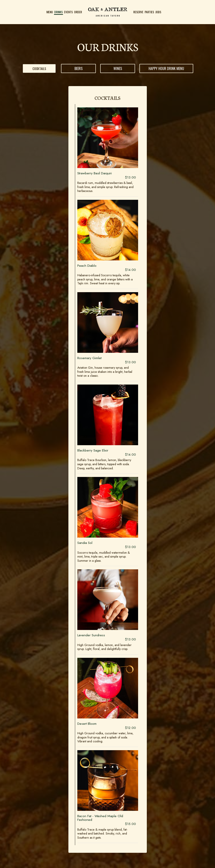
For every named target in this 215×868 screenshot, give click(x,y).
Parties (149, 12)
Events (68, 12)
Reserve (138, 12)
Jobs (158, 12)
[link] (108, 12)
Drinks (58, 12)
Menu (50, 12)
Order (78, 12)
